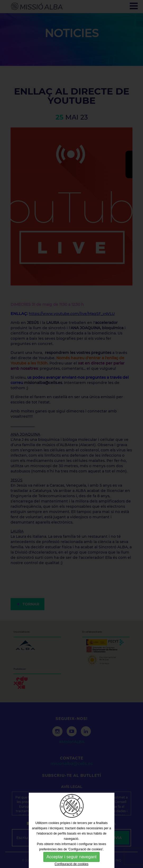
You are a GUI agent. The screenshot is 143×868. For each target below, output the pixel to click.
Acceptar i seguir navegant (71, 857)
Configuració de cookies (71, 864)
